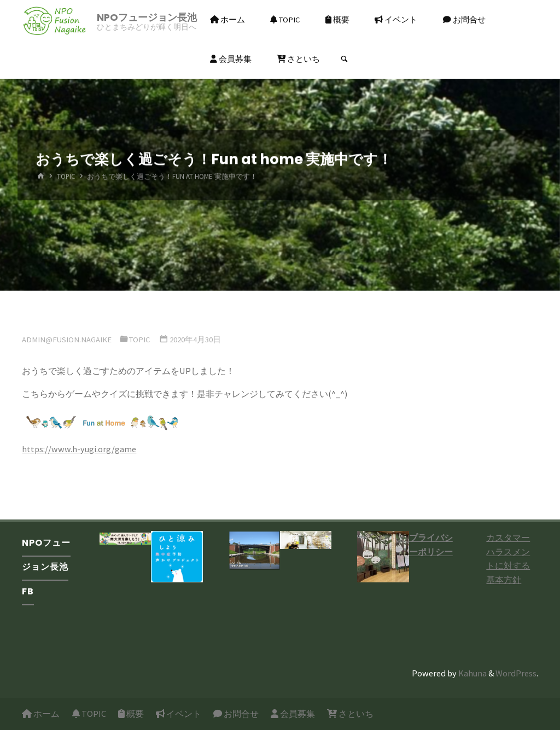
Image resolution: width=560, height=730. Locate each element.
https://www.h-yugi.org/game (79, 449)
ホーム (41, 714)
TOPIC (66, 177)
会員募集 (293, 714)
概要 (131, 714)
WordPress (516, 673)
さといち (350, 714)
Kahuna (472, 673)
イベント (179, 714)
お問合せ (236, 714)
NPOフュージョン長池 (147, 17)
